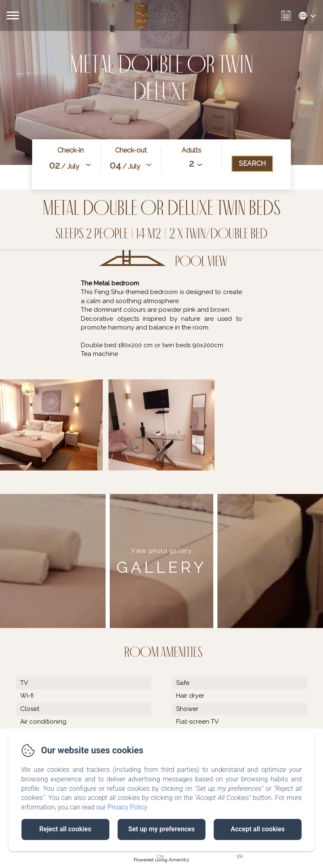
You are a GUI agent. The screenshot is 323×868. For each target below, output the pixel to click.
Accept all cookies (258, 829)
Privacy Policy (127, 807)
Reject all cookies (65, 829)
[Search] (252, 164)
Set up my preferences (161, 829)
